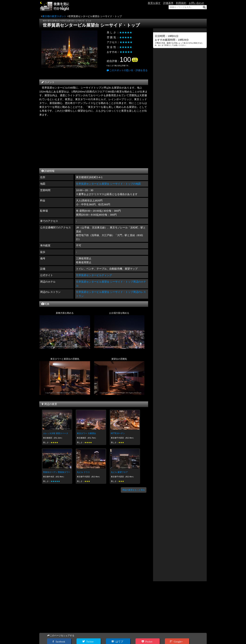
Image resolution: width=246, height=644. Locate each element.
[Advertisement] (94, 141)
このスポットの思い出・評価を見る (127, 70)
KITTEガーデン (118, 433)
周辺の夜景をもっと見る (134, 490)
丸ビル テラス (83, 472)
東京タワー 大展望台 (86, 433)
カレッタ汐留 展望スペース (56, 433)
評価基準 (168, 3)
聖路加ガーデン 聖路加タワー (57, 472)
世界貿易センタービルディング (94, 275)
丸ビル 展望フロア (119, 472)
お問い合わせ (196, 3)
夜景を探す (154, 3)
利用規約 (181, 3)
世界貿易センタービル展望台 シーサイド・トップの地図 (108, 184)
